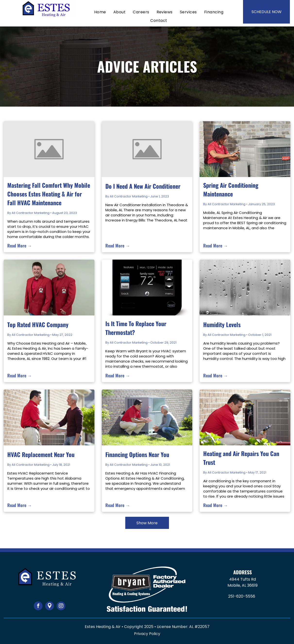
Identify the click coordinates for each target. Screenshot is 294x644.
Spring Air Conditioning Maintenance (231, 189)
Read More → (20, 246)
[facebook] (38, 606)
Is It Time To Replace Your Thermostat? (136, 328)
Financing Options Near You (137, 454)
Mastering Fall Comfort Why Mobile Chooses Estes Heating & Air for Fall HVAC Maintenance (49, 194)
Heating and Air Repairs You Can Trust (241, 458)
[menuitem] (100, 12)
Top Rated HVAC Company (38, 324)
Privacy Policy (147, 634)
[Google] (50, 606)
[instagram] (61, 606)
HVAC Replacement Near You (41, 454)
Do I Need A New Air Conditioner (143, 186)
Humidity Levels (222, 324)
